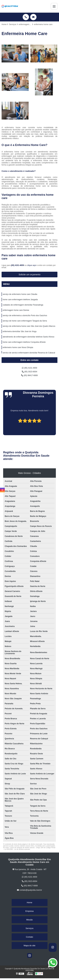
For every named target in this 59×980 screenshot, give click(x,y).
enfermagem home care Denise (16, 310)
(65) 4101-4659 (18, 265)
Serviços (30, 928)
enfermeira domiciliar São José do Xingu (20, 331)
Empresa (29, 911)
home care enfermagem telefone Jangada (20, 300)
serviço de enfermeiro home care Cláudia (20, 294)
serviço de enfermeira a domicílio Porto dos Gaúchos (25, 316)
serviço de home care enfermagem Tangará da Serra (25, 321)
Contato (30, 937)
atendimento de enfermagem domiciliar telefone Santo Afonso (28, 337)
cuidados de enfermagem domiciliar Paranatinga (23, 305)
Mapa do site (29, 946)
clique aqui (32, 265)
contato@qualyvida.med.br (29, 890)
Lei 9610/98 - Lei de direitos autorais (17, 849)
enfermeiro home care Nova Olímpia (18, 347)
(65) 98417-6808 (29, 375)
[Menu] (54, 6)
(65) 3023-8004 (29, 372)
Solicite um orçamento (29, 275)
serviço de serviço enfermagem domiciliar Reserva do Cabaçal (29, 353)
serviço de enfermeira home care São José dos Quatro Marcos (29, 326)
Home (29, 902)
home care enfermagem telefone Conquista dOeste (24, 342)
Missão (29, 920)
